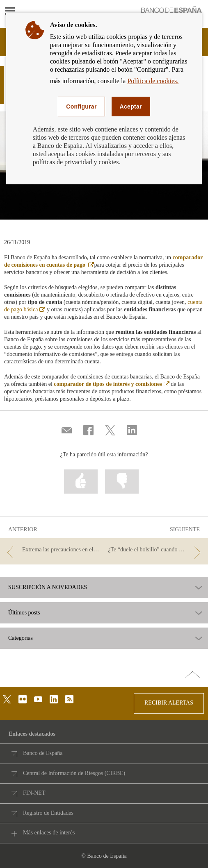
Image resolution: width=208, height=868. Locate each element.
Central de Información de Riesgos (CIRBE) (74, 773)
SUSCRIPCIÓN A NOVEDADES (48, 587)
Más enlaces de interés (49, 833)
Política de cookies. (153, 81)
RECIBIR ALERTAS (169, 703)
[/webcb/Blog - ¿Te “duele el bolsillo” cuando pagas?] (156, 550)
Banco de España (43, 753)
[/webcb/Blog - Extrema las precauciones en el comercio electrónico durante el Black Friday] (52, 550)
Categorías (21, 638)
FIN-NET (34, 793)
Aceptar (131, 107)
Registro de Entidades (48, 813)
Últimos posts (24, 613)
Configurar (81, 107)
